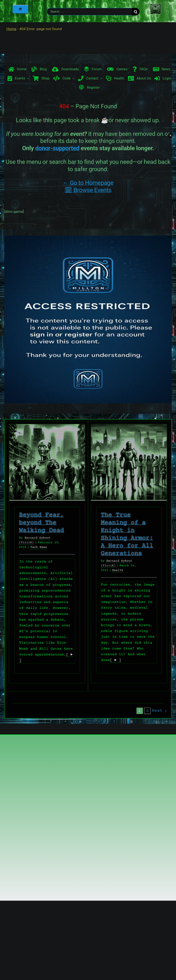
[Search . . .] (89, 12)
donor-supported (57, 148)
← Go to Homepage (88, 183)
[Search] (136, 12)
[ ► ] (116, 660)
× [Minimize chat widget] (170, 135)
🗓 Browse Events (88, 190)
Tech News (39, 547)
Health (118, 570)
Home (11, 29)
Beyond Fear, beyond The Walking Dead (41, 523)
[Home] (20, 9)
